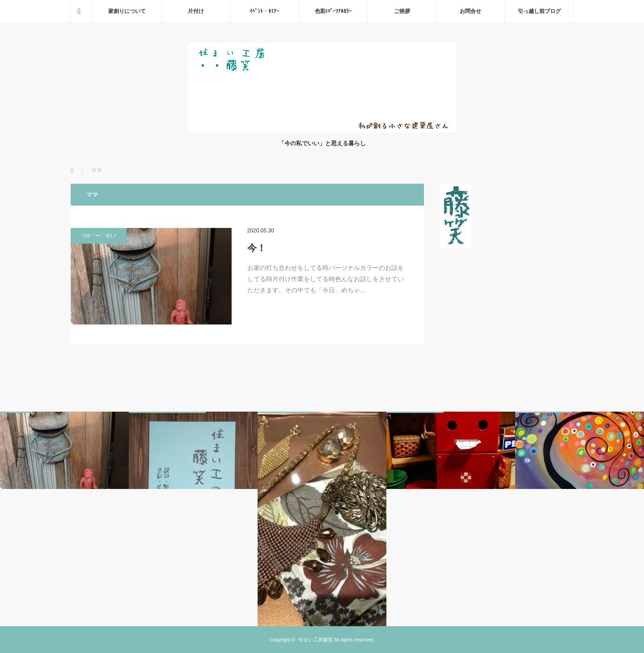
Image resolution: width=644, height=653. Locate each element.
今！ (257, 248)
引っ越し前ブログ (539, 11)
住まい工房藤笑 (316, 640)
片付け (196, 11)
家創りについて (127, 11)
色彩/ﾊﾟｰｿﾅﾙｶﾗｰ (333, 11)
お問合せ (470, 11)
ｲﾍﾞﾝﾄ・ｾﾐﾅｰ (264, 11)
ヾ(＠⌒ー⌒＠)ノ (98, 236)
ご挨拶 (402, 11)
